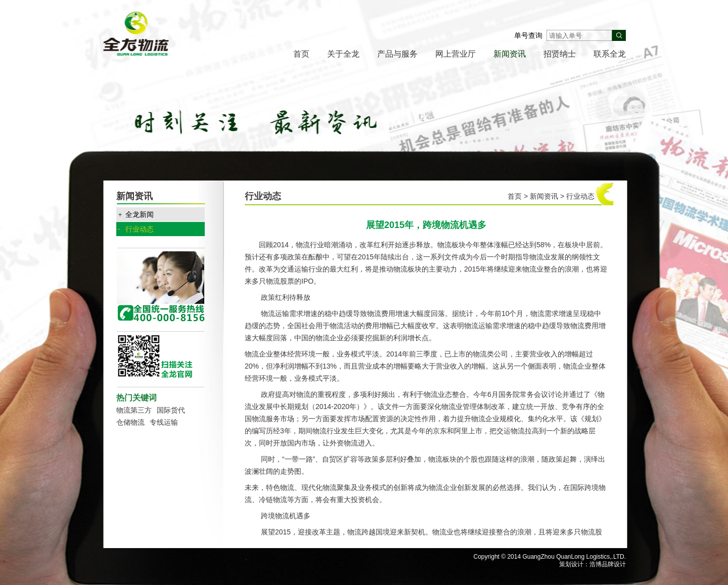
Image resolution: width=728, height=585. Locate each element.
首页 (301, 54)
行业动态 (140, 229)
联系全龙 (610, 54)
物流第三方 (134, 410)
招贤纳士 (560, 54)
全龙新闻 (140, 214)
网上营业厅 (456, 54)
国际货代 (171, 410)
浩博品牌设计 (608, 564)
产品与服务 (397, 54)
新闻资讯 (510, 54)
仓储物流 (130, 422)
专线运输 (164, 422)
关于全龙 (343, 54)
